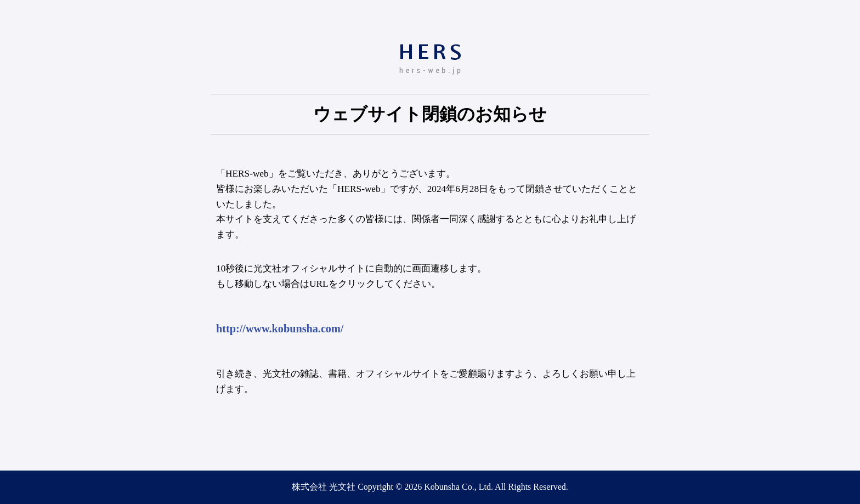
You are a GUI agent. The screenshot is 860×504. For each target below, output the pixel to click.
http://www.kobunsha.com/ (280, 329)
